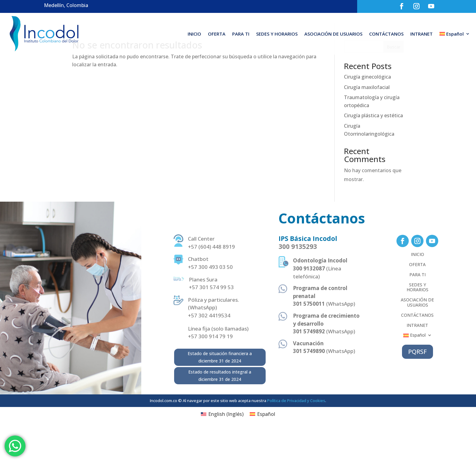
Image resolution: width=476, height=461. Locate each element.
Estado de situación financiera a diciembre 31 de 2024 (220, 389)
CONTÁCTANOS (386, 34)
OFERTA (217, 34)
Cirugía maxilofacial (367, 119)
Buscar (394, 79)
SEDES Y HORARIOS (277, 34)
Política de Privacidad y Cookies (296, 432)
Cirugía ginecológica (367, 109)
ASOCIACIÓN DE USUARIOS (333, 34)
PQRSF (417, 384)
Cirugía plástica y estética (373, 147)
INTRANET (421, 34)
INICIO (194, 34)
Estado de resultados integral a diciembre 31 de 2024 (220, 407)
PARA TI (241, 34)
